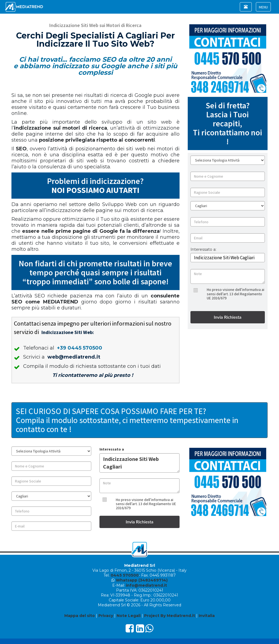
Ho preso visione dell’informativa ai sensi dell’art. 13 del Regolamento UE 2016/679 (236, 294)
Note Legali (129, 616)
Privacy (106, 616)
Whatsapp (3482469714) (142, 580)
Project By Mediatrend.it (170, 616)
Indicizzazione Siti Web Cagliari (139, 463)
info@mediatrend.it (146, 585)
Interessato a (112, 449)
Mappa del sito (80, 616)
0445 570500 (125, 575)
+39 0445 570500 (80, 348)
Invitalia (207, 616)
